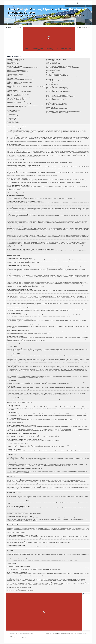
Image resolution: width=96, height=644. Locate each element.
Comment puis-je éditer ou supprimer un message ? (17, 93)
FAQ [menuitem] (6, 24)
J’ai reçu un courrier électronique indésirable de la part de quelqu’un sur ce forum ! (63, 77)
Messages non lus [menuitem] (69, 6)
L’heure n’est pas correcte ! (12, 78)
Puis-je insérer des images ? (12, 116)
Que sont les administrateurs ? (52, 61)
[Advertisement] (49, 37)
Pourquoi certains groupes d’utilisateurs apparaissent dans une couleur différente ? (63, 68)
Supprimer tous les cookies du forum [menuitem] (60, 634)
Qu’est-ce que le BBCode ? (12, 112)
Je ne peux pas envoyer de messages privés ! (55, 74)
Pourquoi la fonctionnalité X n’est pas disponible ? (56, 110)
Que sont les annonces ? (12, 118)
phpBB (16, 224)
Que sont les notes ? (11, 120)
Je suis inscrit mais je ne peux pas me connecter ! (16, 65)
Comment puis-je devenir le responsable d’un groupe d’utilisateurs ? (60, 66)
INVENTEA (24, 638)
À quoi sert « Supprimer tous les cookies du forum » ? (17, 72)
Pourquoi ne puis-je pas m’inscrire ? (14, 64)
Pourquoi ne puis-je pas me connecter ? (14, 66)
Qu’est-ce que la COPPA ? (12, 62)
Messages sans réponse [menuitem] (80, 6)
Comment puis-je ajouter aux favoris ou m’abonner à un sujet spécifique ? (61, 97)
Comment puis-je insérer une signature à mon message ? (18, 94)
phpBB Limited (38, 568)
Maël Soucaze (25, 635)
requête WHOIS (24, 581)
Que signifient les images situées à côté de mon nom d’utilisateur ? (20, 82)
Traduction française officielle (15, 635)
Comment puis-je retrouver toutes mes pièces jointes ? (57, 105)
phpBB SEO (12, 636)
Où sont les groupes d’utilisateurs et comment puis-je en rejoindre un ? (60, 65)
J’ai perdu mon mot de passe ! (13, 69)
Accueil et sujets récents (46, 634)
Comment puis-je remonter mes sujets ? (15, 108)
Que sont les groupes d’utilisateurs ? (54, 64)
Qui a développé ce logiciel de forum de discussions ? (57, 109)
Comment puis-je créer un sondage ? (14, 96)
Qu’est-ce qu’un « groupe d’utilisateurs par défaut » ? (57, 69)
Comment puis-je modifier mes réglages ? (15, 76)
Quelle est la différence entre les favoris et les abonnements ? (59, 95)
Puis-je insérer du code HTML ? (13, 113)
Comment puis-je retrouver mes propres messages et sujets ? (59, 91)
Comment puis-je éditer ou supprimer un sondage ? (17, 98)
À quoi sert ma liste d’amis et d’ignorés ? (54, 81)
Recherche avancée (20, 27)
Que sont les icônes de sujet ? (13, 123)
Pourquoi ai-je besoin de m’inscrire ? (14, 61)
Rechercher (18, 27)
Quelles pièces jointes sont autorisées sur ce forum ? (57, 103)
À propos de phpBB (46, 569)
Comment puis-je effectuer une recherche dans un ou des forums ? (60, 86)
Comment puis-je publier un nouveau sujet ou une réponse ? (19, 92)
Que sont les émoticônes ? (12, 114)
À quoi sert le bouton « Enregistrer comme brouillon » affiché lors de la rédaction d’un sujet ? (25, 105)
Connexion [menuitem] (88, 3)
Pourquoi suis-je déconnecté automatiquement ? (16, 70)
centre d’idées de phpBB (79, 574)
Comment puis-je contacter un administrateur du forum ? (58, 113)
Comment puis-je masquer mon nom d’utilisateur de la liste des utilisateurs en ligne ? (23, 77)
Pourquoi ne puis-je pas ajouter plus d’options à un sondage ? (19, 97)
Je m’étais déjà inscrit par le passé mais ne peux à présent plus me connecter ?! (22, 68)
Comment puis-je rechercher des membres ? (55, 90)
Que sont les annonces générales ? (14, 117)
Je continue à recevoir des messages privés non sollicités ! (58, 76)
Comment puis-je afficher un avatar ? (14, 84)
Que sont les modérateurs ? (52, 62)
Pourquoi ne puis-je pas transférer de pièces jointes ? (17, 101)
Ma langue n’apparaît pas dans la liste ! (14, 81)
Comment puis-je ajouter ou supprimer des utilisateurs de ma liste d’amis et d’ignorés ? (64, 82)
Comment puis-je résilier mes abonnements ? (55, 99)
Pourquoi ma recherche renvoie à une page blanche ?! (57, 89)
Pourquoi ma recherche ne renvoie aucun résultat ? (57, 87)
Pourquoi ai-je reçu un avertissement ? (14, 102)
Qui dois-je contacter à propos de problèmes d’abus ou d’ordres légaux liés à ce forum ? (64, 111)
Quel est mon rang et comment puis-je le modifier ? (17, 85)
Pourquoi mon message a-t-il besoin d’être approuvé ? (17, 106)
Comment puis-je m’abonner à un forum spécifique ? (57, 98)
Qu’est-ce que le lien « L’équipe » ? (53, 70)
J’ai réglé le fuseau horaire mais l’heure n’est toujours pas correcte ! (20, 80)
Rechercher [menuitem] (11, 24)
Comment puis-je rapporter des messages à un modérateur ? (19, 104)
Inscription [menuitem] (81, 3)
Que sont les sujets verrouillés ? (13, 121)
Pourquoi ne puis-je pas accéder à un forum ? (16, 100)
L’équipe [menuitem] (17, 24)
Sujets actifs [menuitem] (89, 6)
